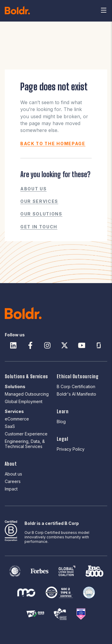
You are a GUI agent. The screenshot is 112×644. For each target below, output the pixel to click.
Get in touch (39, 227)
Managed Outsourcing (27, 394)
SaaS (10, 426)
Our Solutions (41, 214)
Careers (13, 481)
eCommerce (17, 419)
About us (33, 189)
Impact (11, 489)
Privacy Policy (71, 449)
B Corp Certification (76, 386)
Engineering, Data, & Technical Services (25, 444)
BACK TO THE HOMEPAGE (53, 143)
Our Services (39, 201)
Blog (61, 422)
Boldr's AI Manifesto (76, 394)
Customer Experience (26, 434)
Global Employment (24, 401)
